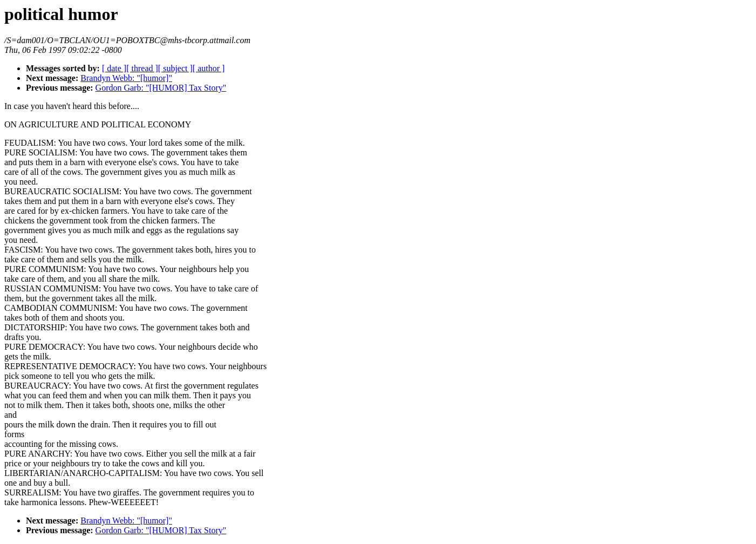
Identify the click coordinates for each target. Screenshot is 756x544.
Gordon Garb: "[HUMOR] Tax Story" (161, 88)
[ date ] (114, 68)
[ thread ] (142, 68)
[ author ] (209, 68)
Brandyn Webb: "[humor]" (126, 78)
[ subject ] (175, 68)
